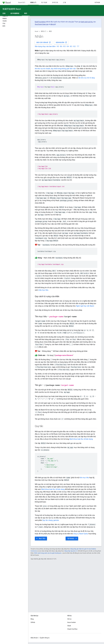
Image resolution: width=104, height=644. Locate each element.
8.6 (61, 46)
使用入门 (44, 31)
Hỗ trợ (69, 619)
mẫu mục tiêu (43, 290)
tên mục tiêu (84, 478)
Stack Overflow (72, 629)
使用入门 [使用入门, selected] (33, 3)
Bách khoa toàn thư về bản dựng (81, 439)
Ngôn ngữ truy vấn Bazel (85, 306)
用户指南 (44, 3)
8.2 (75, 46)
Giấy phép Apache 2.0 (71, 551)
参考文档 (55, 3)
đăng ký (53, 24)
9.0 (58, 46)
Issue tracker (72, 622)
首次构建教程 (15, 13)
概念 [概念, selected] (26, 13)
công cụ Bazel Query (81, 534)
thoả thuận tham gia (42, 24)
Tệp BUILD (72, 538)
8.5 (65, 46)
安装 (4, 13)
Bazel (37, 31)
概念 (50, 31)
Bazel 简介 (22, 3)
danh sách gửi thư (87, 22)
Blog (32, 619)
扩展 (64, 3)
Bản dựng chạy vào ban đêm (45, 46)
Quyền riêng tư (45, 638)
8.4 (68, 46)
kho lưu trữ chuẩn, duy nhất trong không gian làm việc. (56, 69)
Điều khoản (34, 638)
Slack (69, 626)
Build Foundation (40, 22)
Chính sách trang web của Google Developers (48, 553)
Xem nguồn (61, 42)
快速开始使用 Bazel (12, 9)
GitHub (97, 3)
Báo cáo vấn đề (44, 42)
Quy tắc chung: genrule (51, 520)
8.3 (71, 46)
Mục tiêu (41, 538)
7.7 (78, 46)
